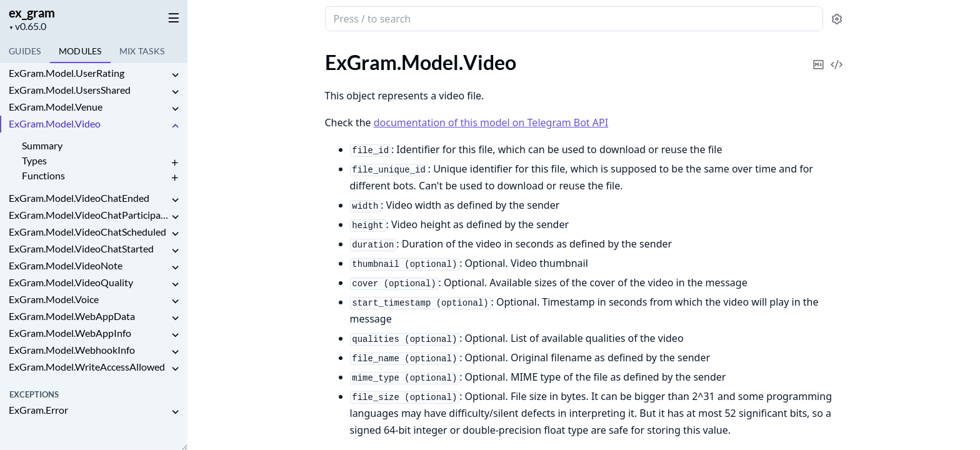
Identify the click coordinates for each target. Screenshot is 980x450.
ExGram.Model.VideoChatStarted (81, 248)
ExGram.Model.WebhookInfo (72, 350)
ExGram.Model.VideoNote (66, 265)
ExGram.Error (38, 410)
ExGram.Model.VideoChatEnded (79, 198)
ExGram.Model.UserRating (67, 73)
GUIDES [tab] (25, 51)
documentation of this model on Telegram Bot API (491, 122)
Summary (42, 145)
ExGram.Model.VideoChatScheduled (87, 232)
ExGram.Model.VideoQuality (71, 282)
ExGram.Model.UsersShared (70, 90)
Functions (43, 175)
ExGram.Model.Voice (54, 299)
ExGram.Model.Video (55, 123)
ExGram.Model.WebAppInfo (70, 333)
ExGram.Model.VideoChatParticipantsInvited (89, 215)
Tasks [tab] (142, 51)
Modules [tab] (80, 51)
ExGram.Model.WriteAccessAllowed (87, 367)
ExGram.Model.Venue (56, 107)
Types (34, 160)
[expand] (175, 75)
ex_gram (32, 12)
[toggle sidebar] (171, 17)
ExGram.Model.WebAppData (72, 316)
